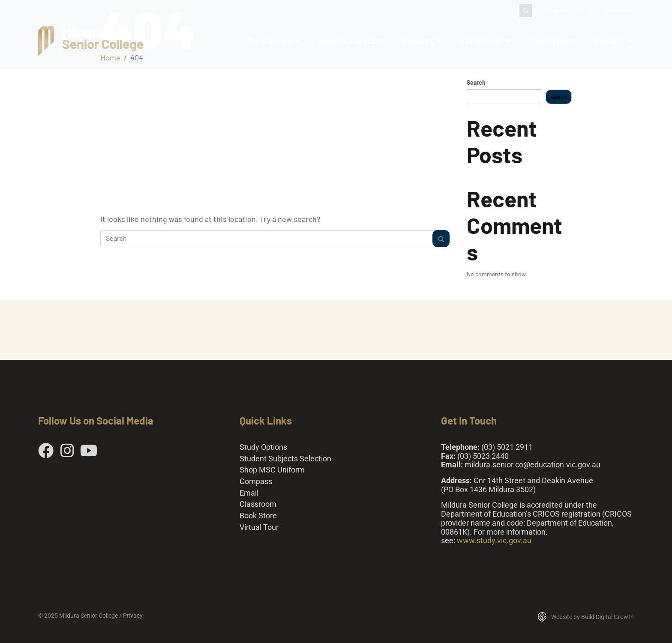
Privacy (133, 616)
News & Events (352, 41)
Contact (614, 41)
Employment (552, 41)
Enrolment (486, 41)
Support (423, 41)
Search (476, 83)
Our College (274, 41)
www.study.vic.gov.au (494, 540)
